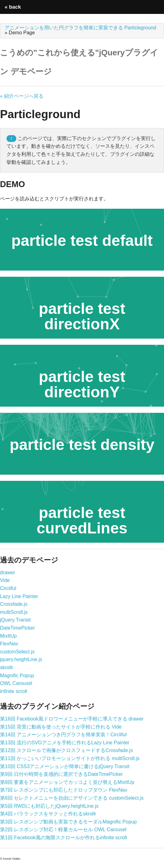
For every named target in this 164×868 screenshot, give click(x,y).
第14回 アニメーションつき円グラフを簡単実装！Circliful (63, 735)
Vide (5, 580)
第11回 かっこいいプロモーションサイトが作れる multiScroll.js (70, 758)
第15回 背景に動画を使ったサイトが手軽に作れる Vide (61, 727)
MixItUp (8, 636)
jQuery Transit (15, 620)
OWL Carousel (16, 683)
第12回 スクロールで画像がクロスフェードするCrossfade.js (66, 750)
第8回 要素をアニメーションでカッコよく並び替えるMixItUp (67, 782)
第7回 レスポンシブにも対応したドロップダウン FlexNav (64, 790)
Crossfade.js (14, 604)
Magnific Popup (17, 676)
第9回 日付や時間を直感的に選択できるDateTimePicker (61, 774)
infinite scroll (14, 691)
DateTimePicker (17, 628)
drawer (8, 573)
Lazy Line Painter (19, 596)
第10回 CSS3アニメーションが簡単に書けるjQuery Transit (65, 766)
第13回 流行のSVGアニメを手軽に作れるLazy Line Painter (65, 743)
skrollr (7, 667)
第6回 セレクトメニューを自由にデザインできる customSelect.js (72, 798)
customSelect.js (17, 652)
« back (13, 7)
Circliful (8, 588)
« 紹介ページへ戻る (22, 96)
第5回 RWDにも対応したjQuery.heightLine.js (49, 806)
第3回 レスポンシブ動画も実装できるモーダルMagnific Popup (68, 822)
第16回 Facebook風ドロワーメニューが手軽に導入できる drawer (72, 719)
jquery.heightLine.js (21, 659)
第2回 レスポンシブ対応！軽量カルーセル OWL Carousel (63, 830)
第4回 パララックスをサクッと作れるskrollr (48, 814)
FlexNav (9, 644)
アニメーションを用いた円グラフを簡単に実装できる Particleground (80, 28)
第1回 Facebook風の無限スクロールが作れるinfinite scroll (64, 838)
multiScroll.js (14, 612)
